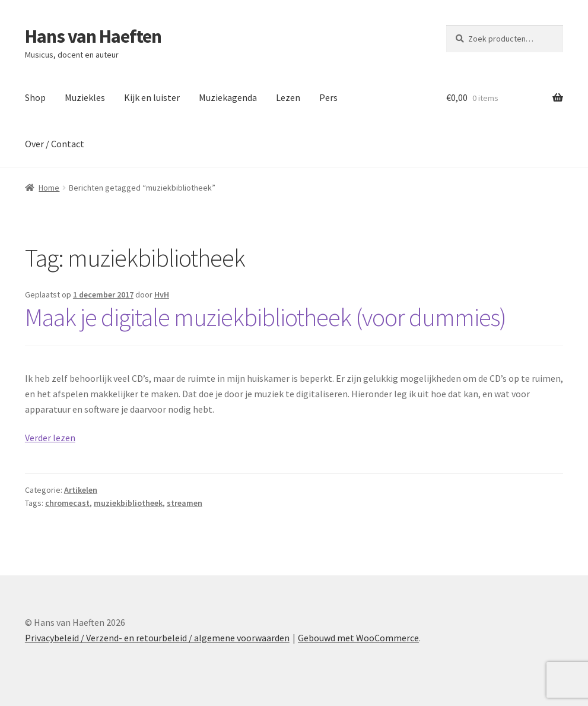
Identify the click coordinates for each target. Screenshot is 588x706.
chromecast (67, 503)
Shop (35, 97)
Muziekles (85, 97)
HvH (162, 295)
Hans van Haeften (93, 36)
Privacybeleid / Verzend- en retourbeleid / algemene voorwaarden (157, 638)
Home (49, 188)
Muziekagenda (228, 97)
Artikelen (81, 490)
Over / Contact (55, 144)
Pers (328, 97)
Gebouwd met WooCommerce (358, 638)
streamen (185, 503)
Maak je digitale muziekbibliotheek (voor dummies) (266, 317)
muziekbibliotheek (128, 503)
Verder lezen (50, 438)
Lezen (288, 97)
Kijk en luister (152, 97)
